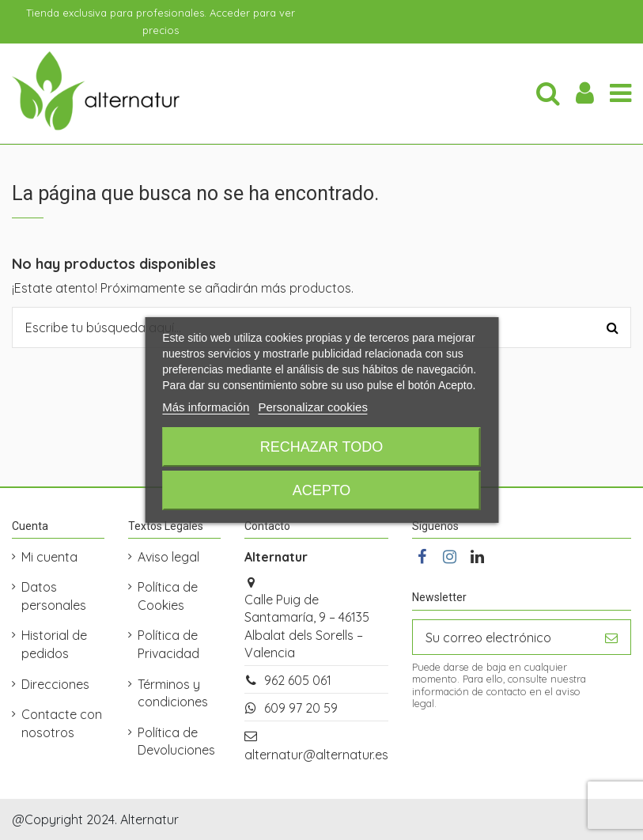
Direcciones (55, 684)
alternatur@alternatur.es (316, 755)
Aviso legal (168, 557)
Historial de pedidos (54, 644)
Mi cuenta (49, 557)
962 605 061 (298, 680)
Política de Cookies (168, 596)
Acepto (322, 490)
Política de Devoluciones (176, 741)
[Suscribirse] (611, 637)
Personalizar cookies (312, 407)
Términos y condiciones (173, 693)
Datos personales (54, 596)
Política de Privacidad (168, 644)
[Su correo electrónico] (503, 637)
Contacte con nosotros (62, 723)
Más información (206, 407)
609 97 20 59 (301, 708)
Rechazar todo (321, 447)
